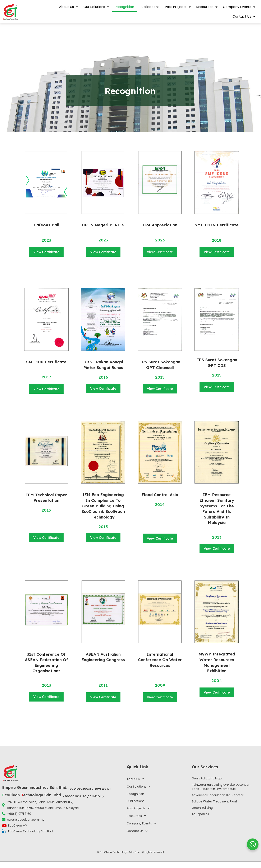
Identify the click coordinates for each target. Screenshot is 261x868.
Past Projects (178, 7)
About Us (68, 7)
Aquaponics (200, 814)
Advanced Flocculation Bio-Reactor (218, 795)
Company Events (239, 7)
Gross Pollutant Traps (207, 778)
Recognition (124, 7)
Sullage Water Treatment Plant (214, 801)
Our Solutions (96, 7)
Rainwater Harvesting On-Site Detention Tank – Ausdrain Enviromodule (221, 787)
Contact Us (244, 17)
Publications (149, 7)
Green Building (202, 808)
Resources (207, 7)
